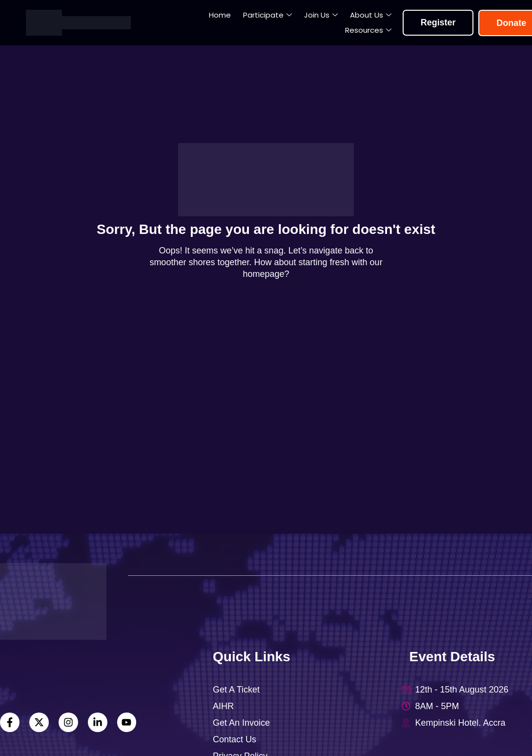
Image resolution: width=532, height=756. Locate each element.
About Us (371, 16)
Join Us (321, 16)
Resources (369, 31)
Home (220, 15)
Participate (268, 16)
